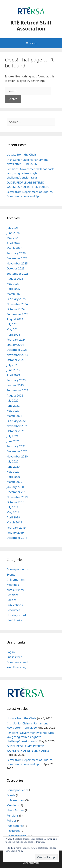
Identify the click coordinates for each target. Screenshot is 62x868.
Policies (12, 600)
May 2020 (13, 472)
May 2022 (13, 411)
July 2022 (13, 400)
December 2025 (17, 258)
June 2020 (13, 467)
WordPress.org (16, 667)
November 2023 (17, 355)
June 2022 (13, 406)
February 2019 (16, 528)
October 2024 (16, 309)
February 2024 (16, 339)
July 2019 (13, 507)
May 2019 (13, 512)
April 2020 (13, 477)
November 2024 (17, 304)
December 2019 (17, 492)
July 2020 (13, 461)
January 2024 (15, 345)
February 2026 (16, 253)
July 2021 (13, 436)
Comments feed (17, 662)
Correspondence (18, 569)
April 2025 (13, 289)
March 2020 (14, 482)
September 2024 (17, 314)
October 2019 (16, 502)
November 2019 (17, 497)
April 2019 (13, 517)
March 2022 (14, 416)
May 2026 (13, 238)
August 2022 (15, 395)
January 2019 (15, 533)
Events (11, 574)
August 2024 (15, 319)
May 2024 (13, 329)
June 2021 (13, 441)
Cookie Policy (17, 851)
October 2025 (16, 268)
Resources (13, 610)
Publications (15, 605)
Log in (11, 652)
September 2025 (17, 274)
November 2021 (17, 426)
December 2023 (17, 350)
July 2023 (13, 365)
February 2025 (16, 299)
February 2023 (16, 380)
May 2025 (13, 284)
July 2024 (13, 324)
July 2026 (13, 228)
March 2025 (14, 294)
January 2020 (15, 487)
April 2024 (13, 334)
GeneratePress (31, 863)
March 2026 (14, 248)
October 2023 (16, 360)
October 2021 (16, 431)
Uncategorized (16, 615)
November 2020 (17, 456)
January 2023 (15, 385)
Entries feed (14, 657)
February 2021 (16, 446)
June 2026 (13, 233)
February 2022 (16, 421)
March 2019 (14, 522)
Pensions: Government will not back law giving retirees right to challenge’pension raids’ (30, 173)
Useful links (14, 620)
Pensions (13, 595)
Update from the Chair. (22, 154)
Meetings (13, 585)
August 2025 (15, 279)
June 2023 (13, 370)
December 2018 (17, 538)
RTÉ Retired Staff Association (31, 26)
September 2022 (17, 390)
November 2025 (17, 263)
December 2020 (17, 451)
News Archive (15, 590)
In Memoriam (16, 579)
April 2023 (13, 375)
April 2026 (13, 243)
